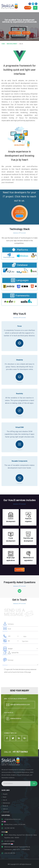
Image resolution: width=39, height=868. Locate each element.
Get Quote (28, 8)
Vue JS (5, 800)
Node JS (5, 806)
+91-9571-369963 (9, 841)
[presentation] (18, 680)
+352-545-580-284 (10, 853)
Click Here (20, 216)
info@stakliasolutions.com (13, 819)
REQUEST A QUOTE (15, 35)
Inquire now (20, 570)
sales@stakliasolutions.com (18, 705)
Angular (5, 794)
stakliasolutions (13, 719)
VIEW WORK (26, 35)
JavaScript (6, 812)
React (5, 797)
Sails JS (5, 809)
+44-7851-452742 (9, 828)
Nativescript (6, 803)
